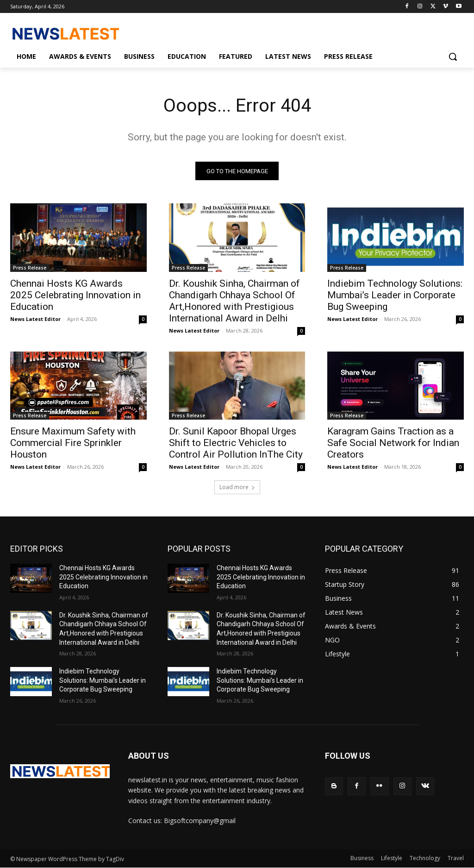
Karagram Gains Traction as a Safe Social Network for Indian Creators (393, 443)
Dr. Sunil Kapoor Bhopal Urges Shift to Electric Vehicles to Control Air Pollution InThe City (236, 443)
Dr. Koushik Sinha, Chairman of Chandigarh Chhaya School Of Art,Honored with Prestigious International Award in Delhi (234, 301)
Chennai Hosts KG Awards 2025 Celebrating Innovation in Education (75, 296)
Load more (237, 487)
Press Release (30, 268)
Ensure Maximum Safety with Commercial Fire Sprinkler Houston (73, 443)
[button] (453, 57)
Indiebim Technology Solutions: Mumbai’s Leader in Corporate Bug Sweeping (395, 296)
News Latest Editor (35, 319)
